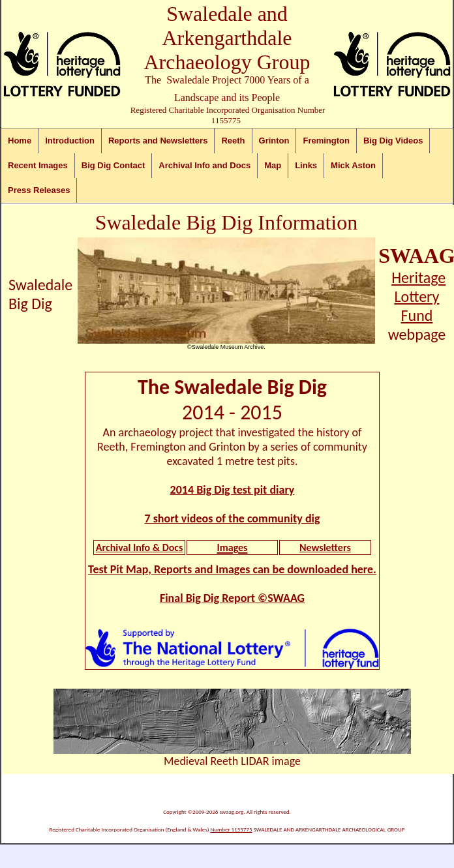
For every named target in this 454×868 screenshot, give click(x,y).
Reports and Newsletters (158, 141)
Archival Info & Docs (140, 547)
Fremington (326, 141)
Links (306, 165)
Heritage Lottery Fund (418, 296)
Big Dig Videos (393, 141)
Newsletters (325, 547)
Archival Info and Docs (204, 165)
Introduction (70, 141)
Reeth (233, 141)
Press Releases (39, 190)
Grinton (274, 141)
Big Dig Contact (113, 165)
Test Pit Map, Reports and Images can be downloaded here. (232, 569)
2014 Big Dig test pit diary (233, 490)
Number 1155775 (231, 829)
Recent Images (38, 165)
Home (20, 141)
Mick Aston (353, 165)
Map (273, 165)
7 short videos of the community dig (232, 518)
